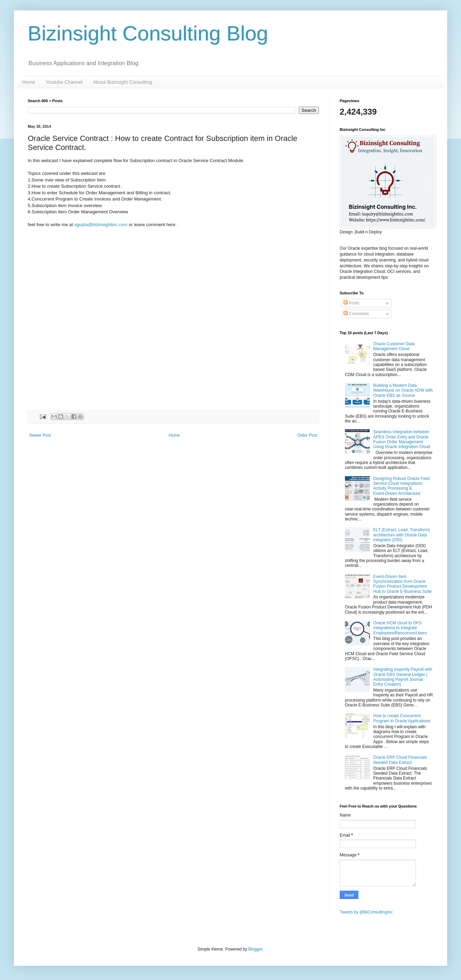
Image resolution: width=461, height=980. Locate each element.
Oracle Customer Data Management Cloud (394, 346)
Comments (356, 314)
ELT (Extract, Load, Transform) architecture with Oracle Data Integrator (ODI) (402, 535)
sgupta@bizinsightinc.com (101, 225)
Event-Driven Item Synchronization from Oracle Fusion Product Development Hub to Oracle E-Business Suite (403, 584)
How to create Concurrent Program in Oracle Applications (402, 718)
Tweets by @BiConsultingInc (366, 912)
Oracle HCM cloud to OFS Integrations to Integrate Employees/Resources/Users (400, 628)
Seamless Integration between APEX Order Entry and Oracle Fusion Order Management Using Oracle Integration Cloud (402, 439)
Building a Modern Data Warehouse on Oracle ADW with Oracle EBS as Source (403, 390)
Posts (351, 303)
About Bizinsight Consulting (122, 82)
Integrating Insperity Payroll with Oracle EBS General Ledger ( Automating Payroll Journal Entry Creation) (403, 677)
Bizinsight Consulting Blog (148, 33)
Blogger (255, 949)
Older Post (307, 435)
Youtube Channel (64, 82)
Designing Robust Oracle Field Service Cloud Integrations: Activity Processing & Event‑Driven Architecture (402, 486)
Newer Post (40, 435)
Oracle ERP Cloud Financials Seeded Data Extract (400, 760)
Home (29, 82)
